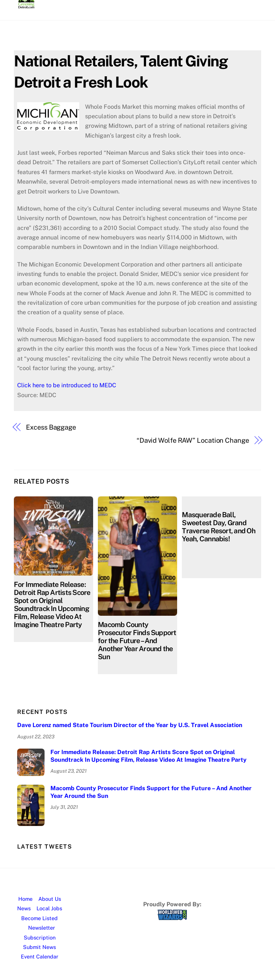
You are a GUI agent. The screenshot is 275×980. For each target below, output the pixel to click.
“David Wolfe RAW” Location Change (193, 440)
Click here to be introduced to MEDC (67, 385)
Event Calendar (40, 956)
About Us (50, 899)
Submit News (39, 947)
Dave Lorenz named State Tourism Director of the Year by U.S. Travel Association (130, 725)
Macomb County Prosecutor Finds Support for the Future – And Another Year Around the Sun (137, 641)
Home (25, 899)
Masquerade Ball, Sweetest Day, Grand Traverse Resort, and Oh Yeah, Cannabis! (218, 527)
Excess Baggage (51, 427)
